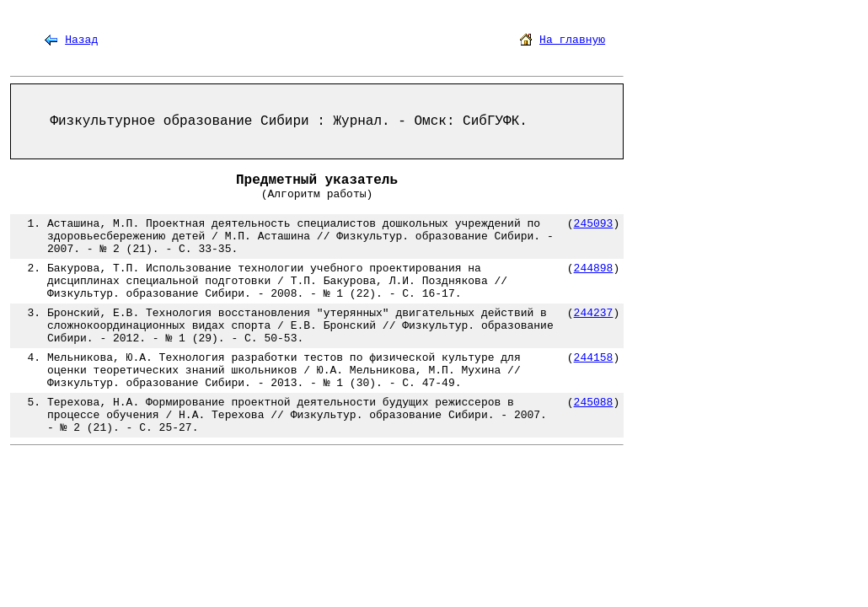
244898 (594, 269)
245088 (594, 403)
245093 (594, 224)
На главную (572, 40)
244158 (594, 358)
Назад (81, 40)
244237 (594, 313)
